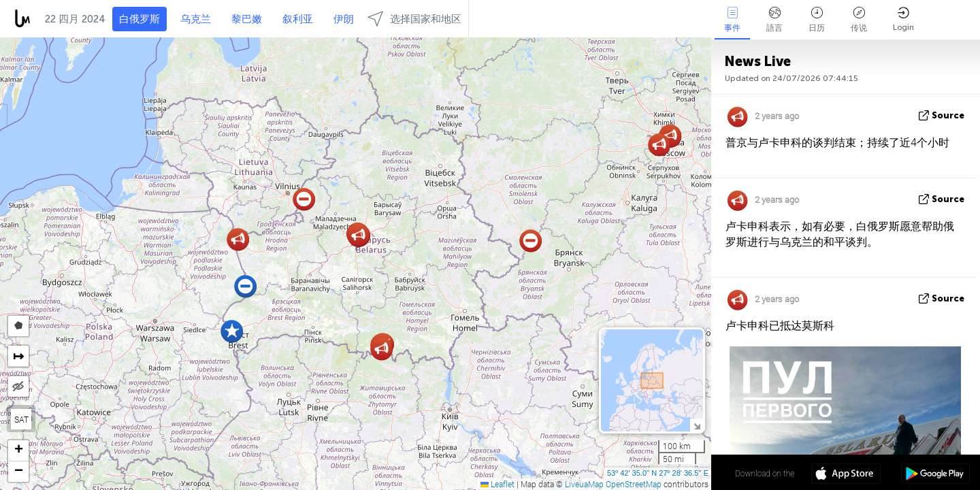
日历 (817, 20)
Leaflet (497, 484)
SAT (21, 419)
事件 (732, 20)
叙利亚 (298, 19)
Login (903, 19)
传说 (859, 20)
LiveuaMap (584, 484)
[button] (381, 349)
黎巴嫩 (247, 19)
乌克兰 (196, 19)
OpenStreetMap (634, 484)
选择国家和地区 (414, 19)
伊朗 (344, 19)
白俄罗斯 (140, 19)
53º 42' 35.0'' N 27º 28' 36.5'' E (658, 473)
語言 (774, 20)
